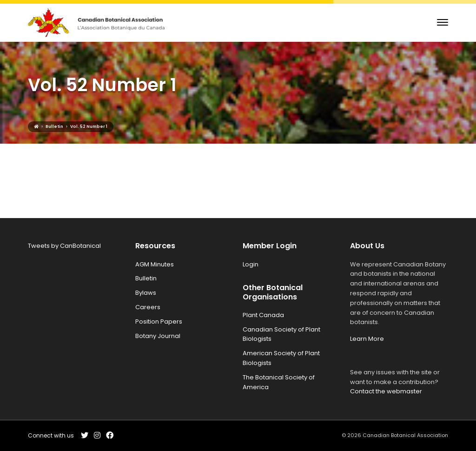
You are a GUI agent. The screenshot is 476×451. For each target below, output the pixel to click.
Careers (148, 307)
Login (251, 264)
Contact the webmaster (386, 391)
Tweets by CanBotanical (64, 246)
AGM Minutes (155, 264)
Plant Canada (263, 315)
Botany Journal (158, 336)
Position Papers (159, 322)
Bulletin (146, 278)
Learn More (367, 339)
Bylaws (146, 293)
